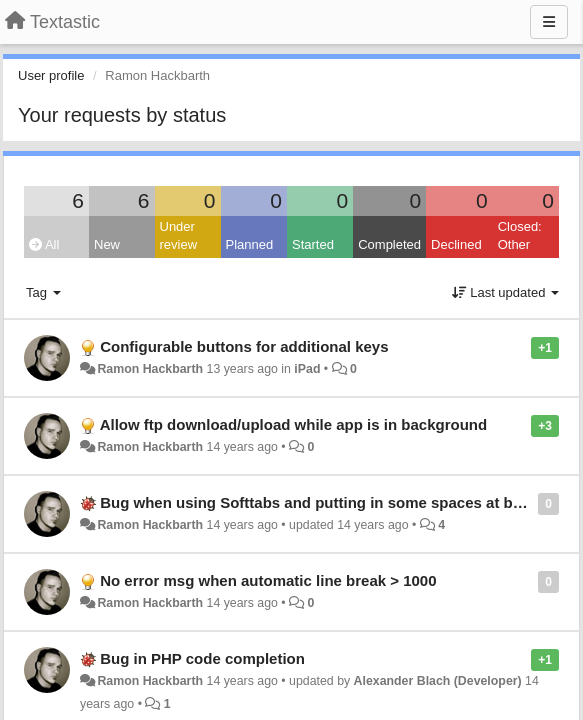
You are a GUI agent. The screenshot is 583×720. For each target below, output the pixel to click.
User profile (51, 75)
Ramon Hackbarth (150, 369)
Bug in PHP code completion (202, 658)
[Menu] (549, 22)
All (44, 244)
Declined (456, 244)
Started (313, 244)
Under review (179, 236)
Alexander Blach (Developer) (438, 681)
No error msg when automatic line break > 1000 (268, 580)
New (107, 244)
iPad (307, 369)
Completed (389, 244)
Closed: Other (520, 236)
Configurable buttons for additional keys (244, 346)
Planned (250, 244)
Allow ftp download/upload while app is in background (294, 424)
